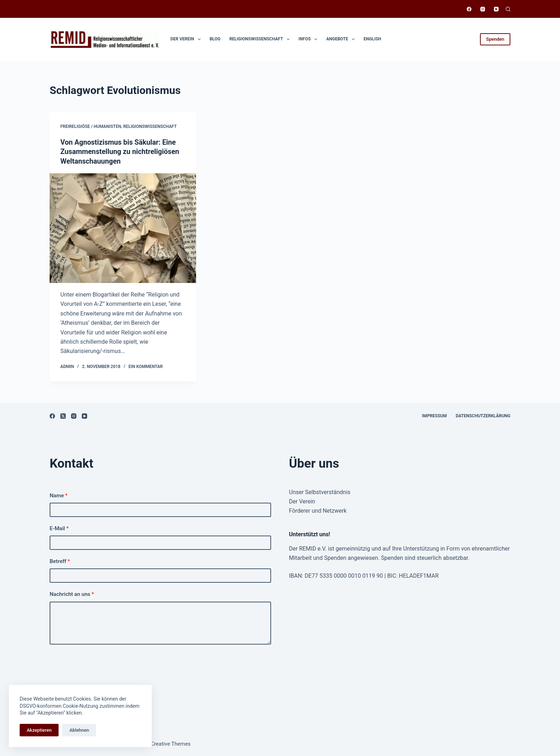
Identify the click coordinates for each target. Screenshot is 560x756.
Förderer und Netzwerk (318, 510)
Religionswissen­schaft (261, 39)
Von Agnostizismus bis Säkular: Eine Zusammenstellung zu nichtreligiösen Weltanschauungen (121, 151)
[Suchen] (508, 9)
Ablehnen (79, 730)
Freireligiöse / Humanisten (91, 126)
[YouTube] (496, 9)
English (372, 39)
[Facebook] (469, 9)
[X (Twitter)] (63, 415)
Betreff (60, 561)
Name (59, 495)
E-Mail (59, 528)
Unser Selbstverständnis (320, 491)
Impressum (434, 415)
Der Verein (187, 39)
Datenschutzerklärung (483, 415)
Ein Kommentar (146, 366)
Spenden (495, 39)
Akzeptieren (39, 730)
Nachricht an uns (72, 594)
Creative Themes (171, 743)
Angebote (342, 39)
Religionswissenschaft (150, 126)
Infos (309, 39)
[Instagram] (483, 9)
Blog (215, 39)
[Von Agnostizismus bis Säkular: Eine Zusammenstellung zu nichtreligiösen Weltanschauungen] (123, 228)
